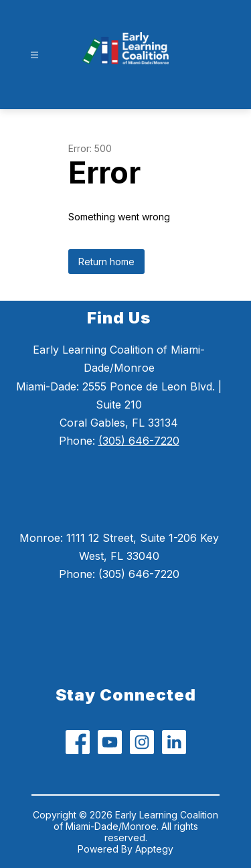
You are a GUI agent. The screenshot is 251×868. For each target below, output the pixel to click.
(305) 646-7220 (139, 441)
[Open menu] (34, 55)
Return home (106, 262)
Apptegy (154, 849)
